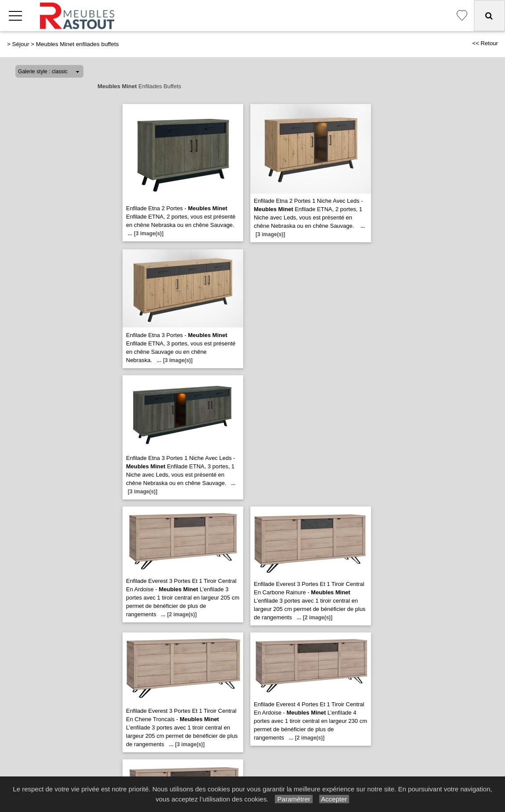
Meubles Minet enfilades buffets (78, 44)
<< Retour (485, 43)
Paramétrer (294, 799)
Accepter (334, 799)
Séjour (21, 44)
